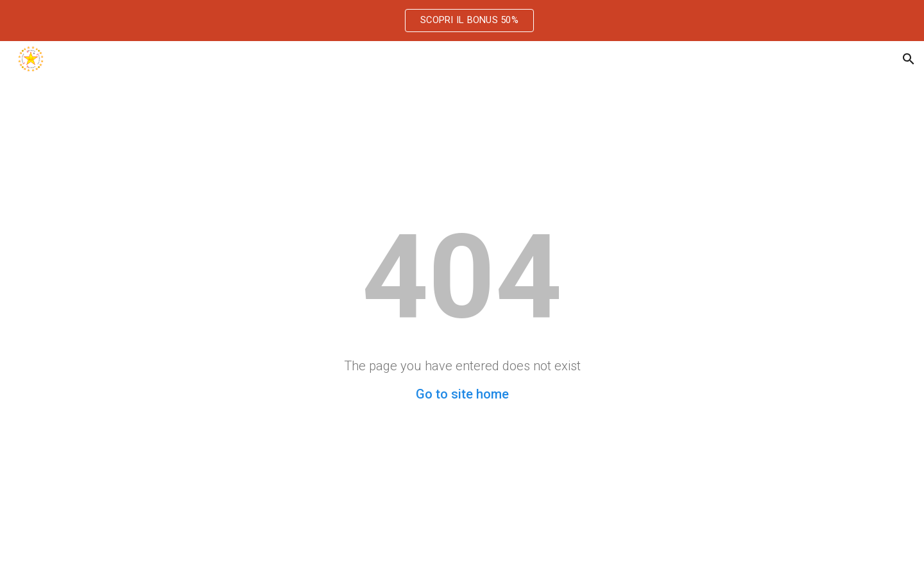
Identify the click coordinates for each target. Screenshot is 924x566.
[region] (462, 21)
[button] (909, 59)
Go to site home (462, 394)
